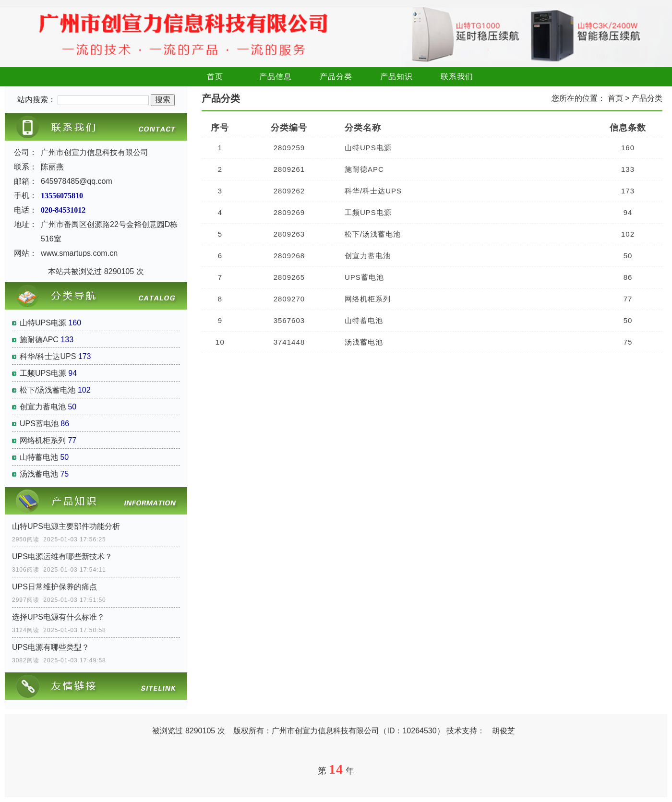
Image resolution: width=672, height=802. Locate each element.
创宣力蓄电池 (43, 407)
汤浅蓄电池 (39, 474)
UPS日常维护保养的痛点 (54, 587)
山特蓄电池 (39, 457)
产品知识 (396, 77)
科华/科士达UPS (48, 356)
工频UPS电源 (43, 373)
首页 (215, 77)
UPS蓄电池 (39, 424)
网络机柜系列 (43, 440)
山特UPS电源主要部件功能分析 (66, 526)
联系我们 (457, 77)
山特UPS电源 (43, 323)
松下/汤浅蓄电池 (48, 390)
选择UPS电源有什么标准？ (58, 617)
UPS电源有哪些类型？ (51, 647)
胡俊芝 (504, 731)
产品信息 (276, 77)
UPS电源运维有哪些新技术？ (62, 557)
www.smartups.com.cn (79, 253)
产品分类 (336, 77)
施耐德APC (39, 340)
